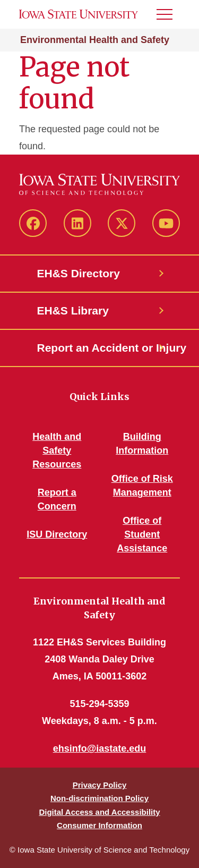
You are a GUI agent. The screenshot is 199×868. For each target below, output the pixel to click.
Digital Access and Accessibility (99, 812)
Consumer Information (99, 825)
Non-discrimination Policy (99, 798)
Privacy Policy (100, 785)
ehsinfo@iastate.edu (100, 748)
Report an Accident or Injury (100, 348)
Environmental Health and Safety (95, 40)
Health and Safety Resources (57, 450)
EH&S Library (73, 310)
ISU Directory (57, 534)
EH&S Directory (79, 273)
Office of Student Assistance (142, 534)
